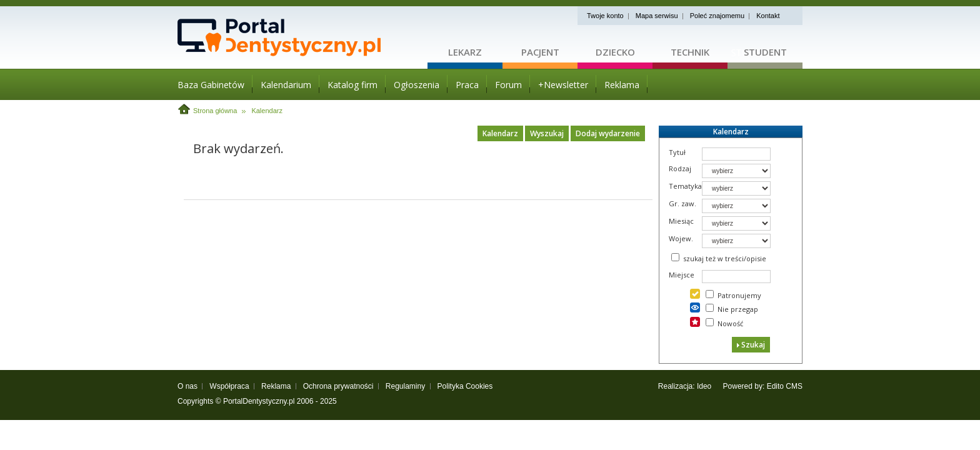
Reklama (276, 386)
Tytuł (677, 152)
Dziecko (615, 52)
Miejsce (682, 275)
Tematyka (685, 186)
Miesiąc (681, 221)
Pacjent (540, 52)
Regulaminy (405, 386)
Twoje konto (605, 16)
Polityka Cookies (465, 386)
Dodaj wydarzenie (608, 133)
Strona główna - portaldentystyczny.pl (302, 37)
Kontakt (768, 16)
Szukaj (751, 345)
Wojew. (681, 238)
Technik (690, 52)
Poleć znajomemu (717, 16)
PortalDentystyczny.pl (259, 401)
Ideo (704, 386)
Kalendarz (267, 111)
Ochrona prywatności (338, 386)
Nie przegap (738, 309)
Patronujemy (739, 295)
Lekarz (465, 52)
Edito (775, 386)
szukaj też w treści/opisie (725, 258)
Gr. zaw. (682, 203)
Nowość (730, 323)
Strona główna (215, 111)
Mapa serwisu (657, 16)
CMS (794, 386)
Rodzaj (680, 168)
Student (765, 52)
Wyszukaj (547, 133)
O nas (187, 386)
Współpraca (229, 386)
